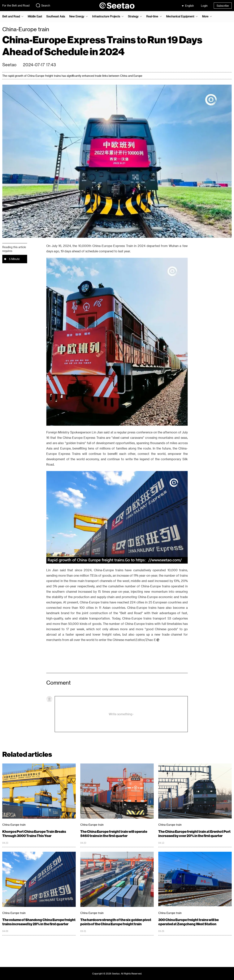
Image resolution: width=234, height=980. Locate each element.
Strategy (133, 16)
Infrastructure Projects (106, 16)
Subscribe (223, 6)
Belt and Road (11, 16)
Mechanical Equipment (180, 16)
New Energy (77, 16)
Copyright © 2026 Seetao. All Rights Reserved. (117, 973)
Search (43, 5)
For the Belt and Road (16, 5)
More (205, 16)
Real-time (152, 16)
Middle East (35, 16)
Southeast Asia (56, 16)
